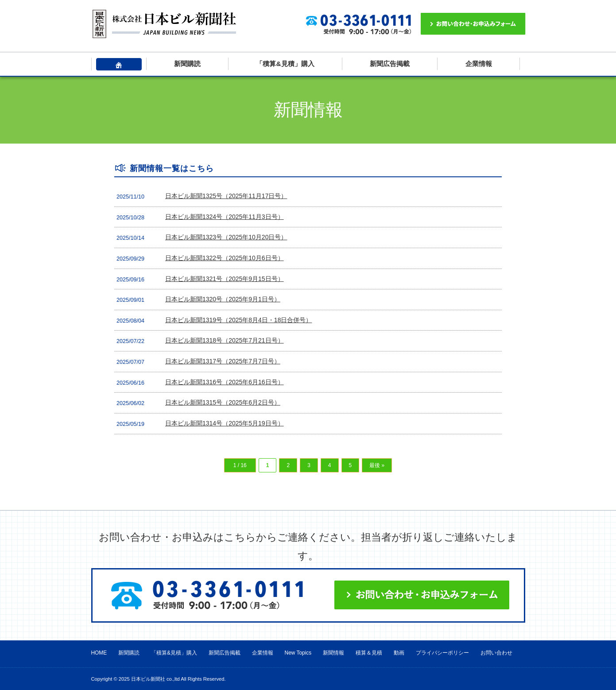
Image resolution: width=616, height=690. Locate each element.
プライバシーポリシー (442, 653)
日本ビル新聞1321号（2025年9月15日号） (225, 279)
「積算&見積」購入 (285, 64)
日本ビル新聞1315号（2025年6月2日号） (223, 402)
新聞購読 (187, 64)
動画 (399, 653)
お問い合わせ (496, 653)
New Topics (298, 653)
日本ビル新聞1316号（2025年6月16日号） (225, 382)
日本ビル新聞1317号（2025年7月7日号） (223, 361)
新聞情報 (333, 653)
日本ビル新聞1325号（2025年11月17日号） (226, 196)
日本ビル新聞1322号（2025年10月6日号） (225, 258)
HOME (99, 653)
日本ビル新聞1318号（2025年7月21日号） (225, 340)
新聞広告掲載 (390, 64)
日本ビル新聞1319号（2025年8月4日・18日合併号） (238, 320)
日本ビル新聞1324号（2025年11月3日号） (225, 217)
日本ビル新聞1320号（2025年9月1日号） (223, 299)
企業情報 (479, 64)
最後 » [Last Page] (377, 465)
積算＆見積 (369, 653)
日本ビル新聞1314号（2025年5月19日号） (225, 423)
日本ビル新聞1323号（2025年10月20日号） (226, 237)
